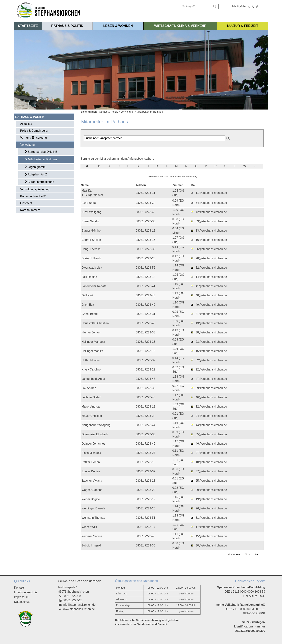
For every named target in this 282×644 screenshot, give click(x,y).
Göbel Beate (90, 314)
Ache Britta (89, 203)
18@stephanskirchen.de (211, 462)
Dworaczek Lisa (92, 268)
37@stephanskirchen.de (211, 471)
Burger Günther (91, 231)
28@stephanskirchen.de (211, 258)
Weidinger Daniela (93, 508)
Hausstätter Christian (95, 323)
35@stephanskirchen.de (211, 434)
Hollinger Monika (92, 351)
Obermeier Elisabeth (95, 434)
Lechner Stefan (91, 397)
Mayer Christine (92, 416)
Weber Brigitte (91, 499)
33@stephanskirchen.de (211, 221)
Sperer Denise (91, 471)
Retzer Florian (91, 462)
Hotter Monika (91, 360)
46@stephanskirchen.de (211, 397)
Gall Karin (88, 295)
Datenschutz (22, 602)
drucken (235, 554)
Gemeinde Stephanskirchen (80, 581)
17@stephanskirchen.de (211, 527)
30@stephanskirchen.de (211, 545)
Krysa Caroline (91, 369)
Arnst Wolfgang (91, 212)
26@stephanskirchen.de (211, 508)
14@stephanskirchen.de (211, 277)
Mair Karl (87, 191)
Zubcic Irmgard (91, 545)
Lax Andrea (89, 388)
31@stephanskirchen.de (211, 314)
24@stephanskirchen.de (211, 416)
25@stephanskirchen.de (211, 481)
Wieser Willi (89, 527)
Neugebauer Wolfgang (96, 425)
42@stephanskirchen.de (211, 212)
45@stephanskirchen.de (211, 536)
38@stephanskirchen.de (211, 332)
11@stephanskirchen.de (211, 193)
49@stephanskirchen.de (211, 305)
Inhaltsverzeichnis (26, 592)
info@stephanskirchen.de (79, 605)
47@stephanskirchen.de (211, 379)
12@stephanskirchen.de (211, 407)
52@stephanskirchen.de (211, 268)
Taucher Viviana (92, 481)
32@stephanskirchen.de (211, 360)
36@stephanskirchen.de (211, 249)
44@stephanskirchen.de (211, 425)
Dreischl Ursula (91, 258)
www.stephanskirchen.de (79, 609)
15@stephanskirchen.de (211, 351)
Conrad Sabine (91, 240)
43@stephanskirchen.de (211, 323)
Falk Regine (89, 277)
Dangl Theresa (91, 249)
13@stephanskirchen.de (211, 231)
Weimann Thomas (93, 518)
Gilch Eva (88, 305)
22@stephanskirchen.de (211, 369)
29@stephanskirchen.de (211, 490)
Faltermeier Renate (94, 286)
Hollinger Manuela (93, 342)
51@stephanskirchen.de (211, 518)
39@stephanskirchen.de (211, 388)
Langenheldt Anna (93, 379)
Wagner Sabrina (92, 490)
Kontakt (19, 588)
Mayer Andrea (91, 407)
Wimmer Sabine (92, 536)
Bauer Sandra (90, 221)
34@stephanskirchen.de (211, 203)
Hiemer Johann (91, 332)
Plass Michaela (91, 453)
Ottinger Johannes (93, 444)
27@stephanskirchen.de (211, 453)
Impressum (21, 597)
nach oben (254, 554)
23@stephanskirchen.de (211, 342)
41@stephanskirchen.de (211, 286)
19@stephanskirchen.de (211, 499)
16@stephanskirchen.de (211, 240)
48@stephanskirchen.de (211, 295)
